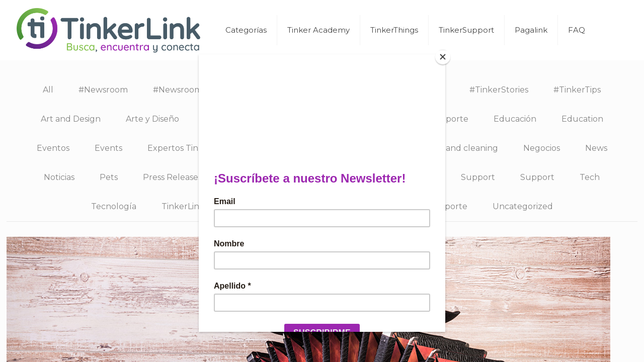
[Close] (443, 57)
